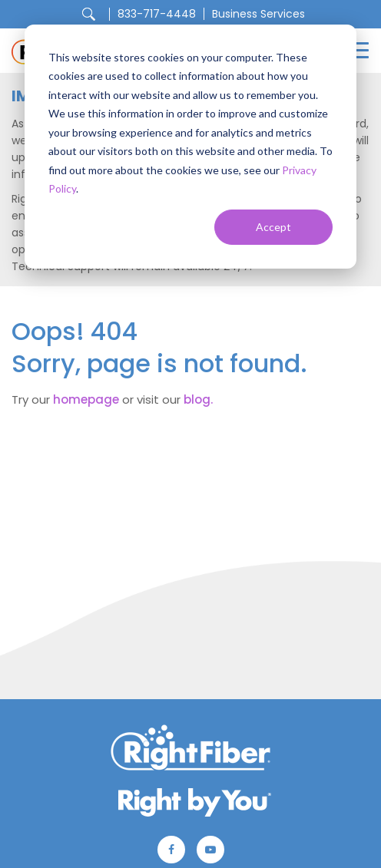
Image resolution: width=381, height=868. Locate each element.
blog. (198, 399)
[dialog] (190, 147)
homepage (86, 399)
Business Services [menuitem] (258, 14)
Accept (273, 227)
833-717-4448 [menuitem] (157, 14)
